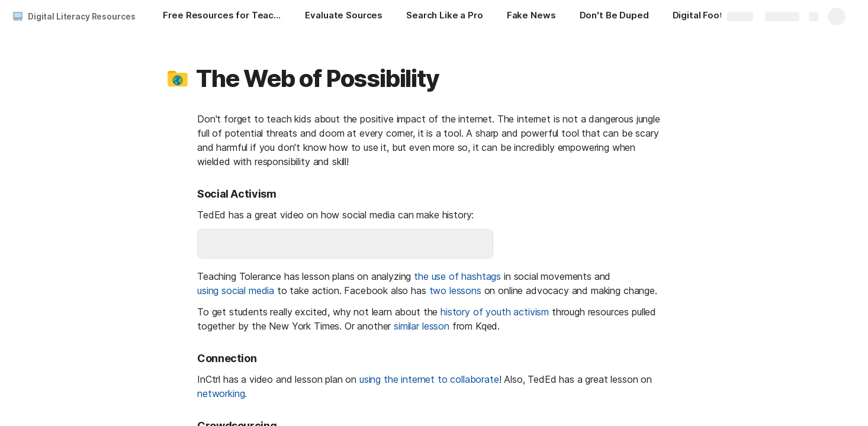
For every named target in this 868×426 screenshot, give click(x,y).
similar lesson (422, 326)
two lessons (455, 291)
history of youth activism (495, 312)
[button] (178, 79)
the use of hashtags (457, 276)
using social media (236, 291)
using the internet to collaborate (429, 379)
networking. (222, 393)
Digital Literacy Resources (81, 16)
